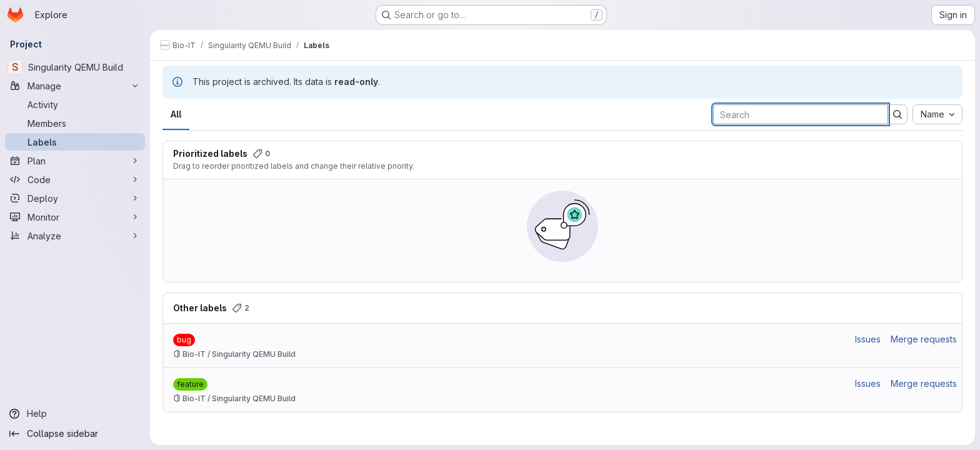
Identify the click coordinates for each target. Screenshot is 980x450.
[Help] (75, 414)
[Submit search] (897, 114)
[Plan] (75, 161)
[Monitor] (75, 217)
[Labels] (75, 142)
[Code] (75, 179)
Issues (868, 339)
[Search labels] (801, 114)
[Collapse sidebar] (75, 434)
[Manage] (75, 86)
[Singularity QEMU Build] (75, 67)
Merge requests (924, 339)
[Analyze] (75, 236)
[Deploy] (75, 198)
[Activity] (75, 104)
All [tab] (176, 114)
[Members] (75, 123)
